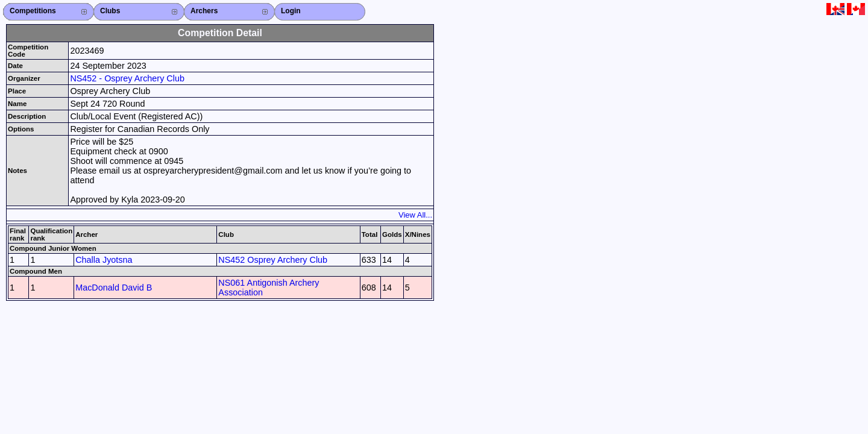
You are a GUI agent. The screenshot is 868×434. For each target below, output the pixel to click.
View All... (415, 215)
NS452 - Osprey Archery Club (127, 78)
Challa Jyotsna (104, 260)
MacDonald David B (114, 288)
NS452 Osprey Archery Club (273, 260)
